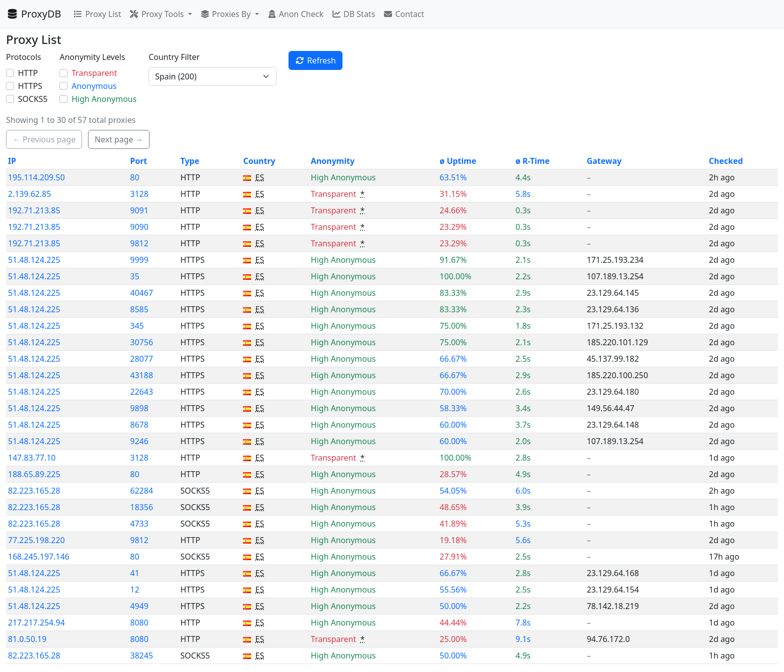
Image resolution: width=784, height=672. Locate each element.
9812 (139, 243)
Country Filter (174, 57)
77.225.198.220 (36, 540)
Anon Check (295, 14)
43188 (141, 375)
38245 (141, 656)
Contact (403, 14)
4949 (139, 606)
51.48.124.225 (34, 260)
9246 (139, 441)
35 (134, 276)
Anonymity (333, 161)
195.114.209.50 (36, 177)
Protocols (23, 57)
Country (259, 161)
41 (134, 573)
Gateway (604, 161)
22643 (141, 392)
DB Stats (353, 14)
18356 (141, 507)
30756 (141, 342)
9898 (139, 408)
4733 (139, 524)
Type (190, 161)
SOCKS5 (33, 99)
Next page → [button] (119, 139)
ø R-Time (532, 161)
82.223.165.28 (34, 491)
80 (134, 177)
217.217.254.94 (36, 623)
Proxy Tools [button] (157, 14)
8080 (139, 623)
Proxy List (97, 14)
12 (134, 590)
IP (12, 161)
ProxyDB (33, 14)
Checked (726, 161)
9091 (139, 210)
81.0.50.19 (27, 639)
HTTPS (30, 86)
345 (137, 326)
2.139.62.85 (29, 194)
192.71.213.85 (34, 210)
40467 (141, 293)
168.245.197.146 (39, 557)
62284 (141, 491)
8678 (139, 425)
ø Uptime (458, 161)
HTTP (28, 73)
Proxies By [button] (226, 14)
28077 (141, 359)
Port (138, 161)
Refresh (315, 60)
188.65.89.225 (34, 474)
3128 (139, 194)
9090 (139, 227)
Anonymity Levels (92, 57)
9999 (139, 260)
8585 (139, 309)
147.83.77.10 (32, 458)
